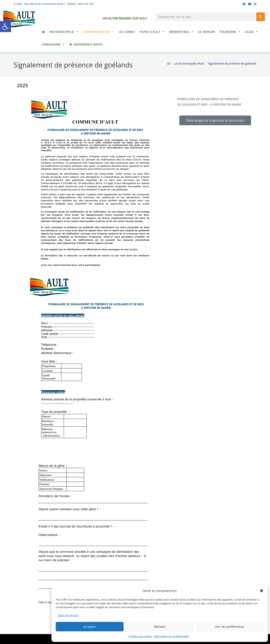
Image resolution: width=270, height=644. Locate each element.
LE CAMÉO (127, 32)
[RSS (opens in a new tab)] (255, 4)
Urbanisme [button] (53, 44)
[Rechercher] (261, 17)
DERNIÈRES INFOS (88, 44)
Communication (99, 32)
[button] (5, 27)
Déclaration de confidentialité (172, 636)
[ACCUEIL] (43, 32)
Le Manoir (207, 32)
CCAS (251, 32)
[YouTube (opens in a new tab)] (250, 4)
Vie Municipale (64, 32)
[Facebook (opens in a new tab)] (244, 4)
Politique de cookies (140, 636)
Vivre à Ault (152, 32)
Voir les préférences (230, 627)
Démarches (181, 32)
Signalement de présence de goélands (232, 63)
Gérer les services (68, 615)
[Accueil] (169, 63)
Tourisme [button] (230, 32)
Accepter (90, 627)
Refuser (160, 627)
